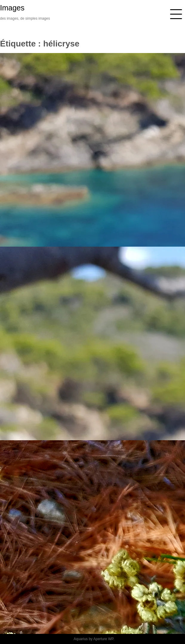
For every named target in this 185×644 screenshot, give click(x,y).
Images (12, 8)
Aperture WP (103, 639)
